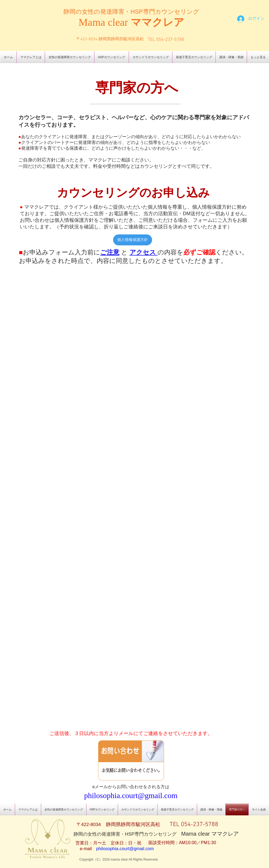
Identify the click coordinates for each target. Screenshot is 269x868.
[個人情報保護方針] (133, 240)
